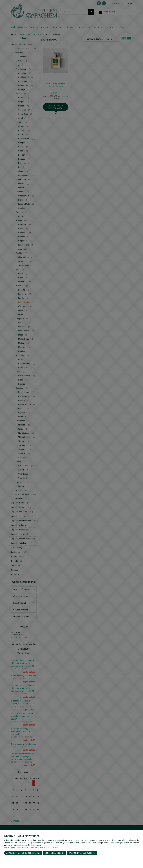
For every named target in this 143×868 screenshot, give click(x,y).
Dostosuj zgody (54, 853)
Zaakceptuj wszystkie (82, 853)
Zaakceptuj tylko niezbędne (23, 853)
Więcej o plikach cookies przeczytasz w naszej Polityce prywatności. (32, 847)
